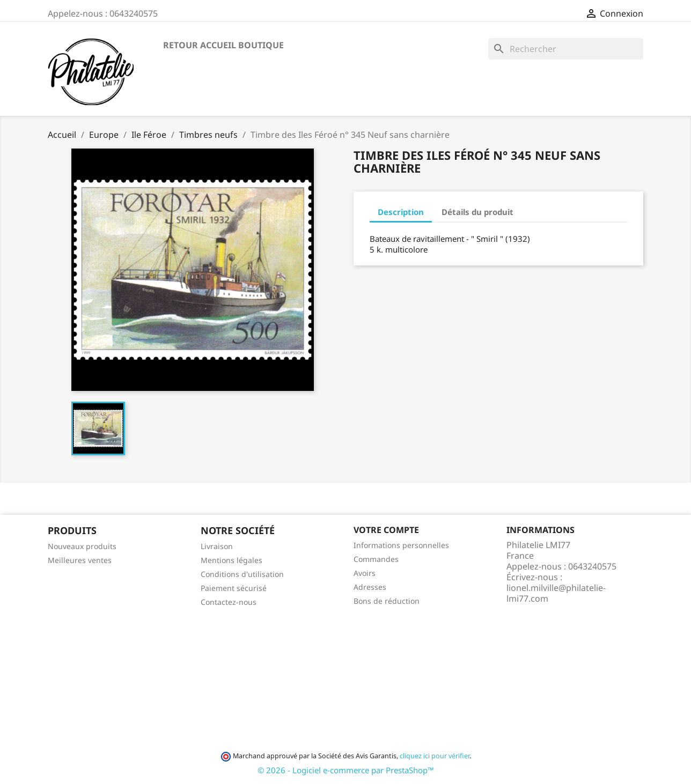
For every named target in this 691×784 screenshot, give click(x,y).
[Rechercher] (566, 49)
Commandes (376, 559)
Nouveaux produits (82, 546)
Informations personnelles (401, 545)
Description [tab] (401, 212)
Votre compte (386, 530)
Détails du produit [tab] (477, 212)
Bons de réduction (387, 601)
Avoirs (365, 573)
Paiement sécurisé (234, 588)
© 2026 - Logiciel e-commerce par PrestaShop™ (346, 770)
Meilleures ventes (80, 560)
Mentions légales (231, 560)
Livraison (217, 546)
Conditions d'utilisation (242, 574)
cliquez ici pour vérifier (435, 756)
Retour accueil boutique (223, 45)
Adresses (370, 587)
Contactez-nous (229, 602)
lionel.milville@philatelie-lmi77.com (556, 593)
